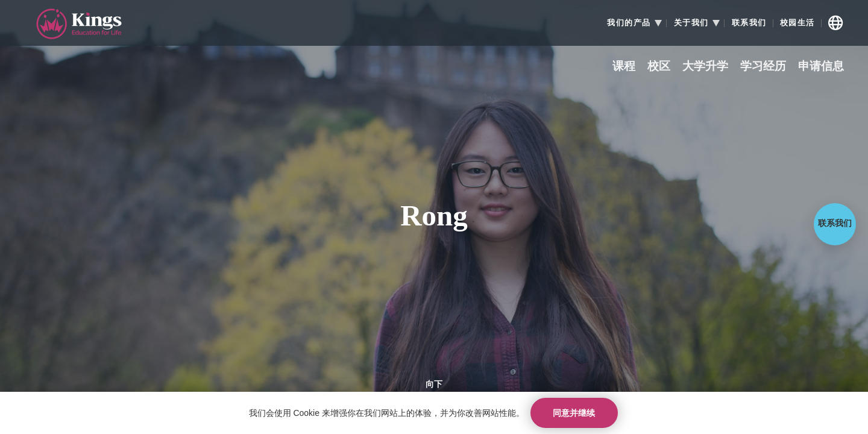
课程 (624, 67)
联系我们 (749, 23)
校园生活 (797, 23)
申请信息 (821, 67)
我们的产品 (629, 23)
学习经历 (763, 67)
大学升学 (705, 67)
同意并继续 (574, 413)
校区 (659, 67)
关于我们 (691, 23)
